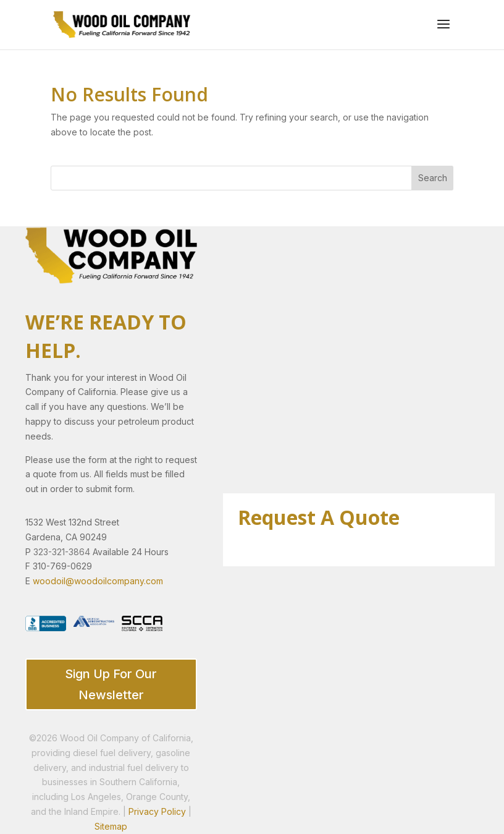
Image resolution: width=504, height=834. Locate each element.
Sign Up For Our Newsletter (111, 684)
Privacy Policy (157, 811)
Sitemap (111, 826)
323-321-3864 (62, 552)
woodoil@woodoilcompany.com (98, 581)
